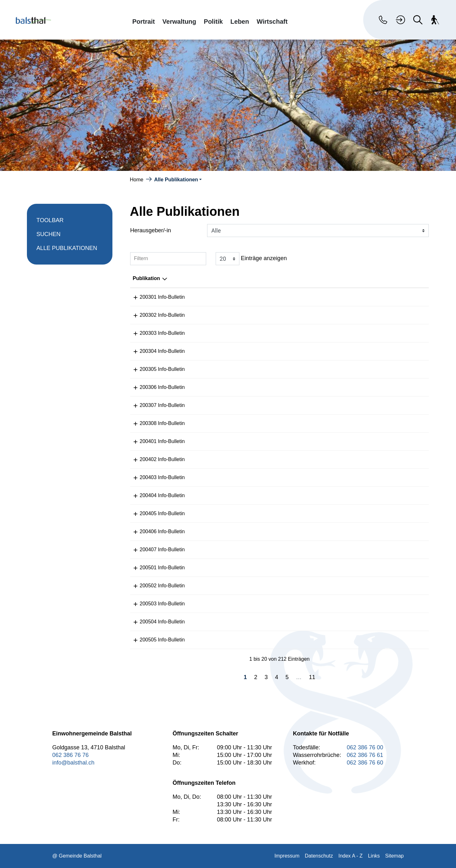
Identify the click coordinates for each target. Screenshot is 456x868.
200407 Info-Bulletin (155, 550)
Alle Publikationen (67, 250)
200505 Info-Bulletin (155, 640)
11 (312, 677)
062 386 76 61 (365, 755)
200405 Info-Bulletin (155, 513)
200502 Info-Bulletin (155, 586)
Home (137, 180)
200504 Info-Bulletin (155, 622)
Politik (213, 21)
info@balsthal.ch (73, 763)
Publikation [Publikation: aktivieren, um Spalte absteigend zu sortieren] (146, 278)
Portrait (144, 21)
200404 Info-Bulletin (155, 495)
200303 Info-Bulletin (155, 333)
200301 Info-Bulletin (155, 297)
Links (374, 856)
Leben (240, 21)
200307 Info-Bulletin (155, 405)
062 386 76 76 (70, 755)
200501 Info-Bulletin (155, 568)
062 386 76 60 (365, 763)
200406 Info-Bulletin (155, 531)
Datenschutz (319, 856)
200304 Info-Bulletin (155, 351)
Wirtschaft (272, 21)
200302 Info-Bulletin (155, 315)
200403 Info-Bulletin (155, 477)
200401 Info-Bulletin (155, 441)
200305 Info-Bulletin (155, 369)
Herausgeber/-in (151, 230)
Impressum (287, 856)
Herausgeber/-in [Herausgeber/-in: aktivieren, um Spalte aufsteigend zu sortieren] (380, 278)
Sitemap (394, 856)
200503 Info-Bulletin (155, 604)
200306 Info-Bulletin (155, 387)
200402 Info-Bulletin (155, 459)
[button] (178, 180)
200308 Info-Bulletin (155, 423)
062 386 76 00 (365, 747)
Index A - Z (350, 856)
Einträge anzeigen (251, 259)
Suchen (48, 234)
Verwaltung (179, 21)
